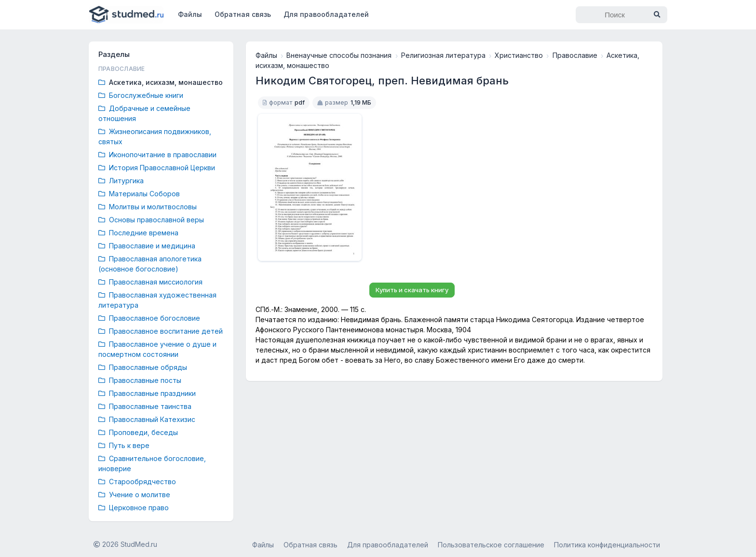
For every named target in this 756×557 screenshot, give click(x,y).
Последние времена (138, 233)
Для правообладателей (326, 14)
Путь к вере (124, 445)
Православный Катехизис (147, 419)
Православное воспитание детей (161, 331)
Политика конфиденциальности (607, 545)
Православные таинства (145, 406)
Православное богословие (149, 318)
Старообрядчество (137, 482)
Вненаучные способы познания (339, 55)
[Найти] (657, 14)
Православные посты (140, 380)
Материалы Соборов (139, 194)
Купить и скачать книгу (412, 290)
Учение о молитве (134, 495)
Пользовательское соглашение (491, 545)
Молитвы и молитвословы (148, 207)
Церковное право (134, 508)
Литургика (121, 181)
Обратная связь (243, 14)
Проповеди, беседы (138, 432)
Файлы (190, 14)
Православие (575, 55)
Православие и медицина (147, 246)
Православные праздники (147, 393)
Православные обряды (143, 367)
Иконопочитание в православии (157, 155)
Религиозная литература (443, 55)
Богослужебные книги (141, 95)
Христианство (519, 55)
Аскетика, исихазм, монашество (161, 82)
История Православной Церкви (157, 168)
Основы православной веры (151, 220)
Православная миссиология (150, 282)
